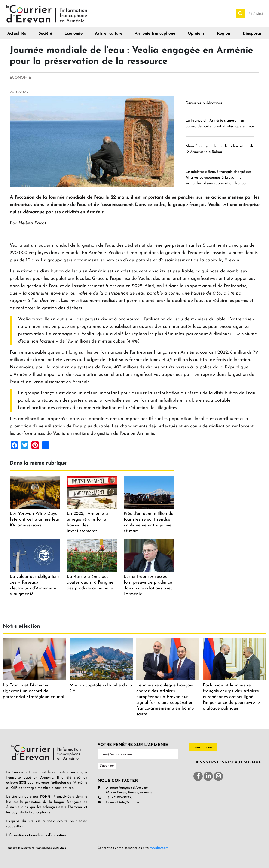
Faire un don (203, 747)
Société (45, 34)
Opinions (196, 34)
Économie (73, 34)
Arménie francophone (155, 34)
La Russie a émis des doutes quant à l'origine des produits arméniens (90, 583)
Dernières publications (204, 103)
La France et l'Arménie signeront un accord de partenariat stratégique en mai (34, 691)
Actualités (17, 34)
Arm (259, 14)
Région (224, 34)
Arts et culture (109, 34)
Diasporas (252, 34)
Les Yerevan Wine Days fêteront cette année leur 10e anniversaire (35, 520)
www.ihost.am (159, 848)
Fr (251, 14)
